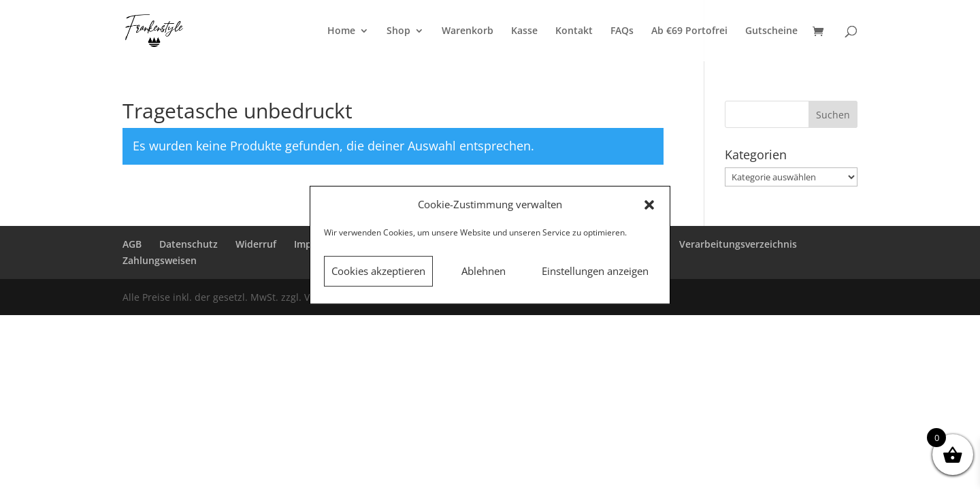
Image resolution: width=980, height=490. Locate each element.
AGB (132, 244)
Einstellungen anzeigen (595, 271)
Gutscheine (771, 31)
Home (341, 31)
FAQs (622, 31)
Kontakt (574, 31)
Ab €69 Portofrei (689, 31)
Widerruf (256, 244)
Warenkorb (468, 31)
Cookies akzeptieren (378, 271)
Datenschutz (189, 244)
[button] (649, 205)
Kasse (524, 31)
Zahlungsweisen (160, 260)
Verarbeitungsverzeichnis (738, 244)
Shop (398, 31)
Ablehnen (484, 271)
